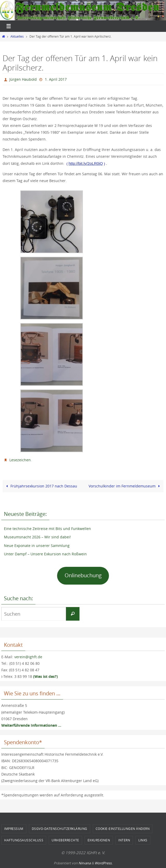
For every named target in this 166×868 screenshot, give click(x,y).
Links (143, 840)
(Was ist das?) (45, 676)
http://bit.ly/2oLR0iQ (86, 163)
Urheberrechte (65, 840)
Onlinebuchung (83, 575)
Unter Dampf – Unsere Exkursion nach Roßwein (45, 554)
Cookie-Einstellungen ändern (123, 829)
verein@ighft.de (28, 657)
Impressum (14, 829)
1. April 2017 (56, 79)
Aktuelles (17, 36)
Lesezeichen (20, 460)
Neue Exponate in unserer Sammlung (37, 546)
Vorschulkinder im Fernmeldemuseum (125, 486)
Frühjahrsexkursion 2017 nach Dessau (41, 486)
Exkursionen (99, 840)
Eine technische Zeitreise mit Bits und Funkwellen (47, 529)
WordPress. (103, 863)
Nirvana (85, 863)
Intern (124, 840)
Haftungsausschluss (24, 840)
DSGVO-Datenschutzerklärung (60, 829)
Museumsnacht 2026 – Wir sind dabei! (37, 537)
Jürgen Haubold (23, 79)
